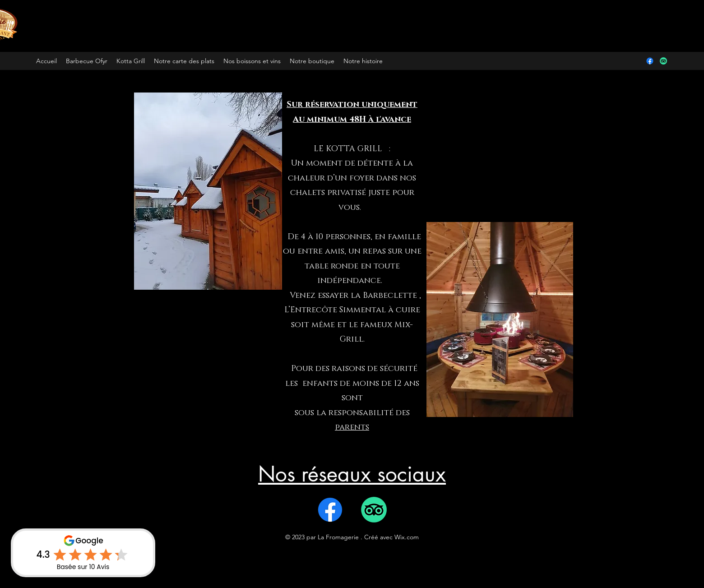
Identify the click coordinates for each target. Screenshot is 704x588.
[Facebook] (650, 61)
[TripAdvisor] (663, 61)
